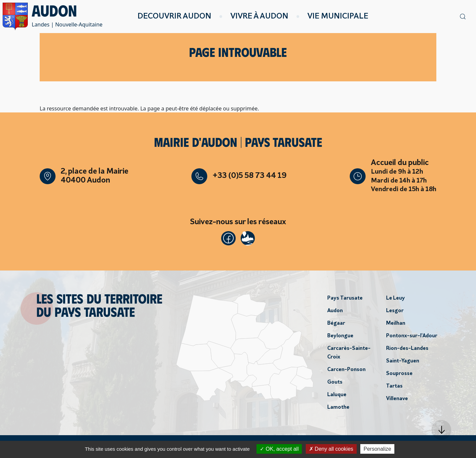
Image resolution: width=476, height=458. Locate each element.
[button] (441, 430)
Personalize (377, 449)
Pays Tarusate (345, 300)
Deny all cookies (331, 449)
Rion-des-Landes (407, 350)
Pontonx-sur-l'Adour (412, 338)
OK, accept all (279, 449)
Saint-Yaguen (403, 363)
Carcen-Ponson (346, 371)
